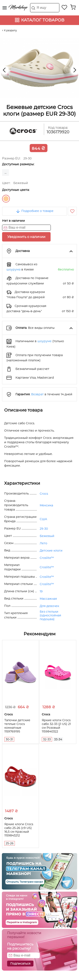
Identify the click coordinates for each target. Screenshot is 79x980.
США (43, 519)
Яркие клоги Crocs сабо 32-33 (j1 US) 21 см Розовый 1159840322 (56, 726)
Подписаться (20, 964)
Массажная (48, 599)
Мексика (46, 505)
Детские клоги (51, 551)
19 (41, 591)
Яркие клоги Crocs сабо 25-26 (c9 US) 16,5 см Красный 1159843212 (19, 830)
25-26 (10, 843)
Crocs (44, 494)
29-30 (44, 529)
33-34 (58, 739)
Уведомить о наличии (26, 237)
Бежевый (6, 199)
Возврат (37, 394)
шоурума (13, 269)
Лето (43, 543)
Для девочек (49, 606)
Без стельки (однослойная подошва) (50, 615)
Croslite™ (47, 558)
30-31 (9, 739)
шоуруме (45, 341)
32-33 (47, 739)
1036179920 (58, 132)
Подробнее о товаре (34, 211)
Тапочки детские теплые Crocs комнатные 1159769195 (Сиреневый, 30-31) (19, 728)
